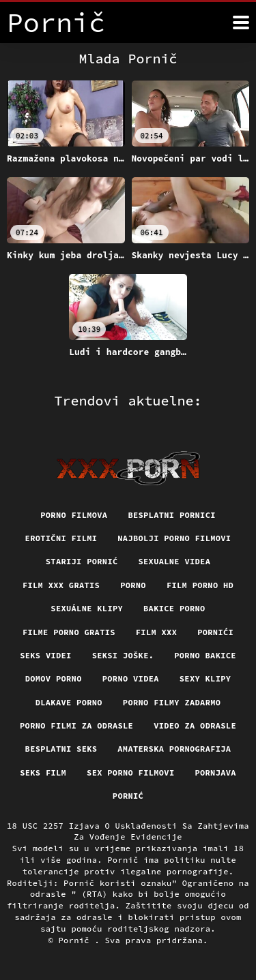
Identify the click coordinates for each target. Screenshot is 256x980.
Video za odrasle (195, 725)
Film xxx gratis (61, 585)
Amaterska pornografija (174, 749)
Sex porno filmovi (130, 772)
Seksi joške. (123, 655)
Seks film (43, 772)
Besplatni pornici (171, 515)
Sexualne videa (175, 561)
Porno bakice (205, 655)
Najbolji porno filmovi (174, 538)
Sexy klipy (205, 678)
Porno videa (131, 678)
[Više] (241, 22)
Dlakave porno (69, 702)
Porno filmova (74, 515)
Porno (133, 585)
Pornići (215, 632)
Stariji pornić (82, 561)
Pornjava (215, 772)
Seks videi (46, 655)
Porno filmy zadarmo (172, 702)
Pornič (77, 940)
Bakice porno (174, 608)
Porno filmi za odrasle (76, 725)
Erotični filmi (61, 538)
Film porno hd (200, 585)
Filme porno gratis (69, 632)
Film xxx (156, 632)
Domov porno (54, 678)
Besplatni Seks (61, 749)
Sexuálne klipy (87, 608)
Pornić (128, 796)
